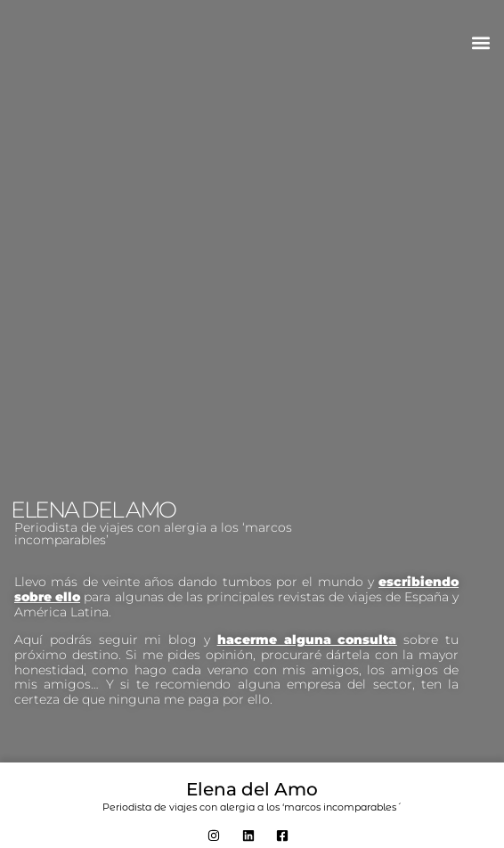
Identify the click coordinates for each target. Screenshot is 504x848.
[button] (480, 42)
